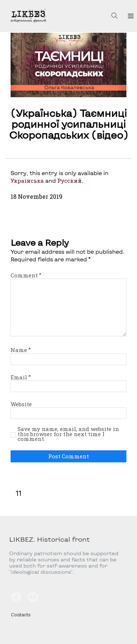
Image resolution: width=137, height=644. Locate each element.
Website (21, 404)
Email (21, 377)
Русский (70, 181)
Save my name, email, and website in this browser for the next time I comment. (68, 434)
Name (21, 350)
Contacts (21, 615)
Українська (27, 181)
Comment (26, 275)
